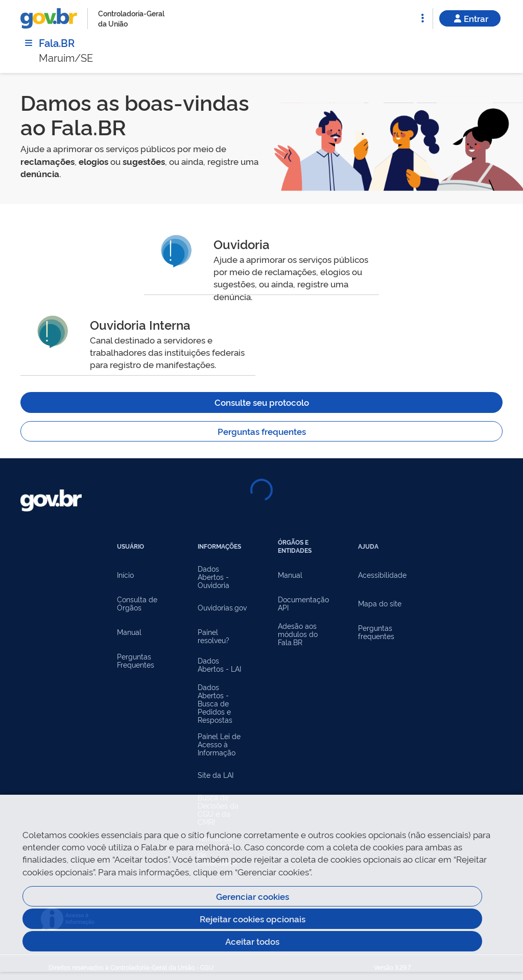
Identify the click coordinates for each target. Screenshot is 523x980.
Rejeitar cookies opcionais (253, 918)
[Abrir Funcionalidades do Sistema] (422, 18)
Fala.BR (57, 42)
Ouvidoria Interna (140, 324)
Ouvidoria (242, 244)
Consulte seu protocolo (262, 402)
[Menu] (29, 43)
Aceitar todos (252, 941)
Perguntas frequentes (262, 431)
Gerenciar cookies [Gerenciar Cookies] (253, 896)
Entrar (470, 18)
